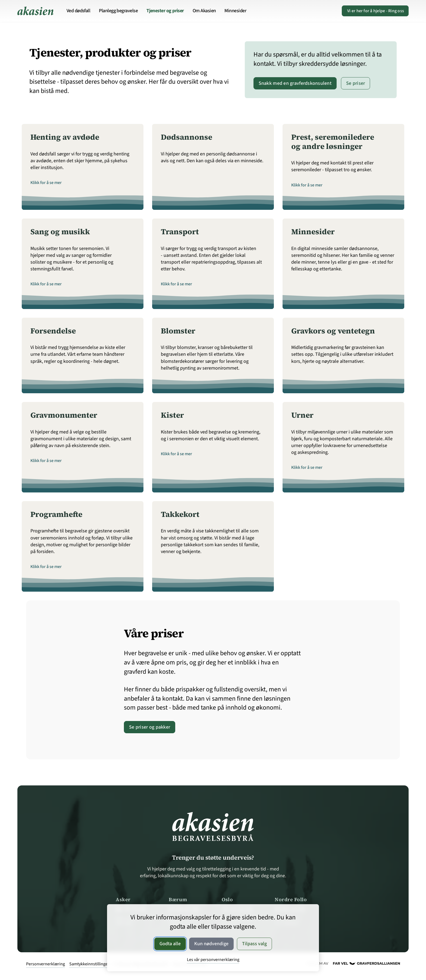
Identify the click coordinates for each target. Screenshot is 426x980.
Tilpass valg (254, 944)
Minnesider (235, 11)
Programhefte (56, 514)
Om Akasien (204, 11)
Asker (123, 899)
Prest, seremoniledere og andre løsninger (333, 142)
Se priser (355, 83)
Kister (172, 415)
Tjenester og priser (165, 11)
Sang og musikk (60, 232)
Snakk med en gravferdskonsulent (295, 83)
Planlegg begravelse (118, 11)
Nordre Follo (291, 899)
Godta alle (170, 944)
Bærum (178, 899)
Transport (180, 232)
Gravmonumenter (64, 415)
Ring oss (375, 11)
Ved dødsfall (79, 11)
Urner (302, 415)
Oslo (227, 899)
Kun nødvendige (211, 944)
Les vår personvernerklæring (213, 960)
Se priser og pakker (150, 727)
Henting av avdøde (65, 137)
